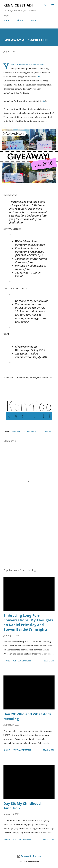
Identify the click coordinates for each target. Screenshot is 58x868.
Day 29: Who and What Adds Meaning (27, 716)
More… (34, 20)
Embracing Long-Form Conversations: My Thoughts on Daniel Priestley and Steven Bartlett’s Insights (28, 622)
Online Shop (30, 431)
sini (38, 77)
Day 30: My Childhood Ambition (22, 806)
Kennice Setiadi (18, 5)
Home (6, 20)
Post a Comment (22, 661)
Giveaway (17, 431)
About (20, 20)
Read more (49, 661)
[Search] (46, 5)
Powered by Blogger (29, 856)
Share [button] (48, 431)
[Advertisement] (29, 539)
